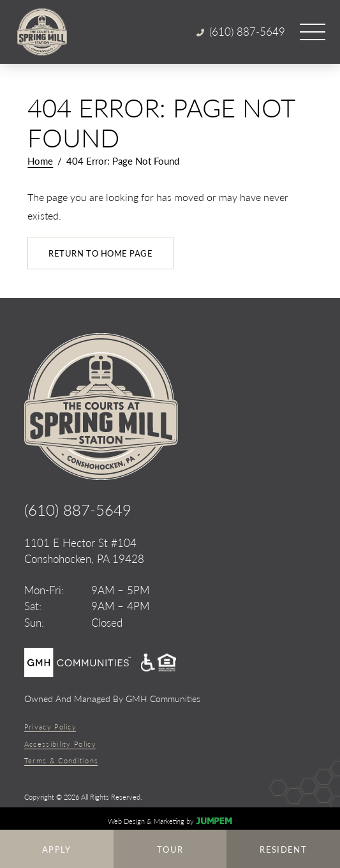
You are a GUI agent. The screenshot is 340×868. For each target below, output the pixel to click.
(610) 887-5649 (78, 509)
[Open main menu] (313, 32)
